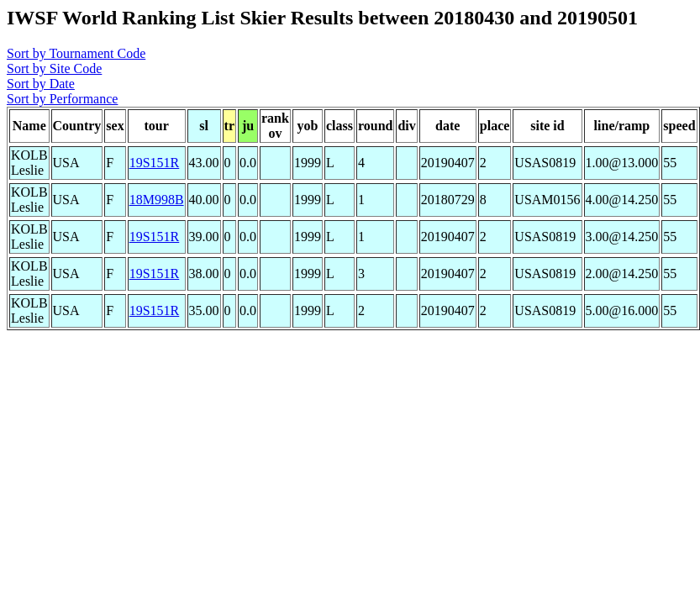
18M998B (157, 200)
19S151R (155, 163)
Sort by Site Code (54, 68)
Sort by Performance (62, 99)
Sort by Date (41, 84)
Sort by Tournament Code (76, 53)
